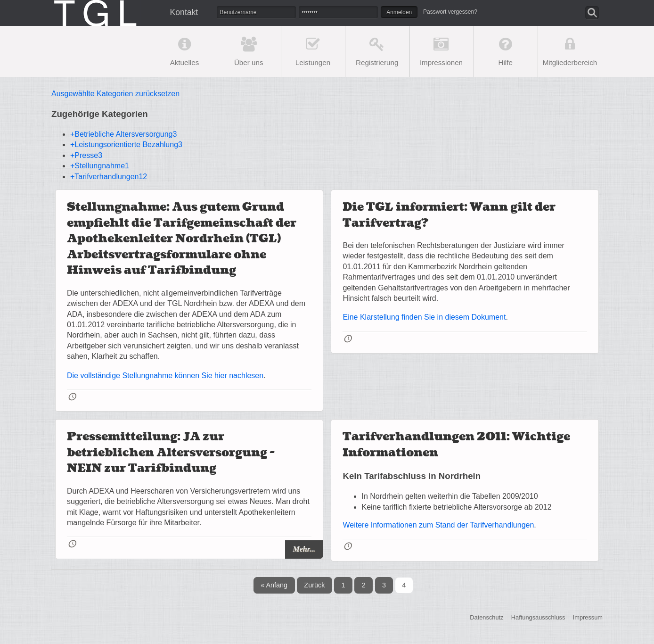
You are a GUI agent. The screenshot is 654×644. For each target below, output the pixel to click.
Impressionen (441, 62)
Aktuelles (185, 62)
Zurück (314, 585)
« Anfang (274, 585)
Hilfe (506, 62)
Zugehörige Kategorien (100, 114)
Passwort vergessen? (450, 12)
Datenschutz (486, 618)
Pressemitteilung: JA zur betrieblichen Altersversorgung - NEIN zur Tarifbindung (171, 453)
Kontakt (184, 12)
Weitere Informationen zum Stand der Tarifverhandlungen (438, 525)
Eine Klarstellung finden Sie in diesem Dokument (424, 317)
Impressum (588, 618)
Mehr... (304, 549)
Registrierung (377, 62)
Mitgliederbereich (570, 62)
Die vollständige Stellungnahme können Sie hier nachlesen (165, 376)
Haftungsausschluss (538, 618)
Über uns (249, 62)
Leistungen (313, 62)
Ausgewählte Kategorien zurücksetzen (115, 94)
